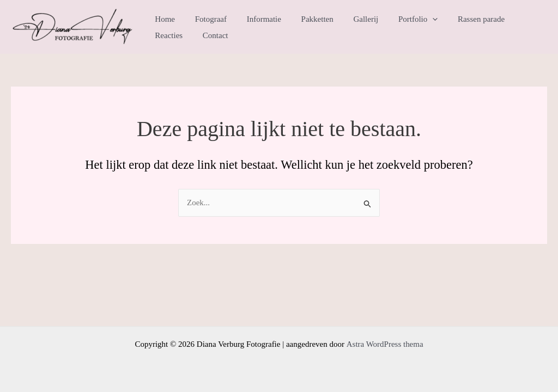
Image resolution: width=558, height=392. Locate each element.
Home (163, 19)
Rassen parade (458, 19)
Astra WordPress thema (384, 344)
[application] (413, 19)
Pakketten (304, 19)
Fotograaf (205, 19)
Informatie (255, 19)
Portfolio (398, 19)
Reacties (511, 19)
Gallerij (349, 19)
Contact (166, 35)
